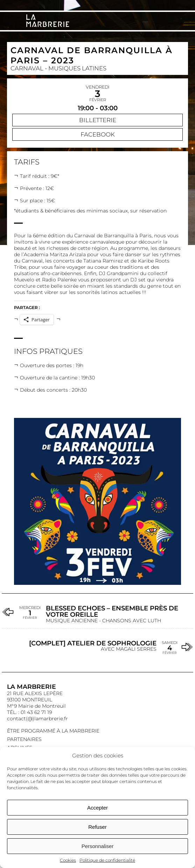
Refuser (97, 827)
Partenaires (24, 739)
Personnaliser (98, 846)
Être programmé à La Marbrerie (53, 731)
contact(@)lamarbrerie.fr (37, 719)
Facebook (98, 134)
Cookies (68, 860)
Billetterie (98, 120)
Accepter (97, 808)
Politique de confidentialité (107, 860)
